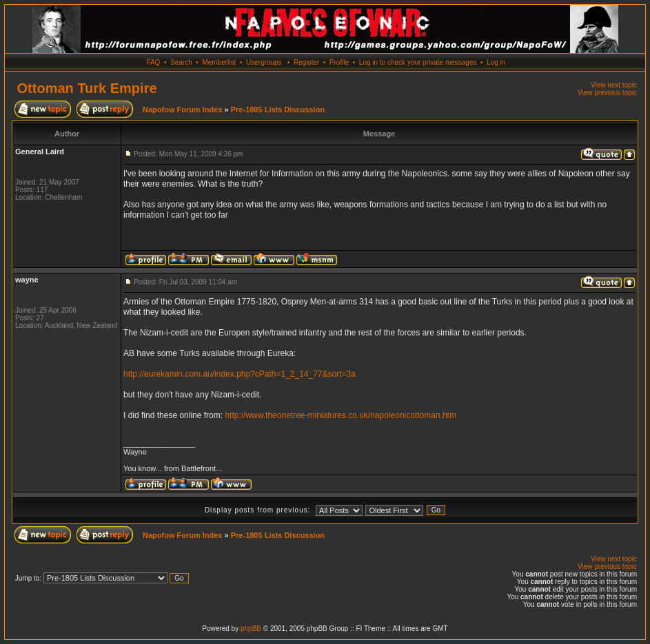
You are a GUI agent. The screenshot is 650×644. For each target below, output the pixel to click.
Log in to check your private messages (418, 62)
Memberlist (219, 62)
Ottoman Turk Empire (87, 88)
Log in (496, 62)
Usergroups (264, 62)
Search (181, 62)
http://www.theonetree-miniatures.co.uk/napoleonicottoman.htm (341, 415)
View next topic (614, 85)
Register (306, 62)
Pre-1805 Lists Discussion (278, 110)
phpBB (251, 629)
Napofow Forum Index (183, 110)
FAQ (153, 62)
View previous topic (607, 93)
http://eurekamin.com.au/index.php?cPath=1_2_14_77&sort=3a (240, 374)
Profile (339, 62)
